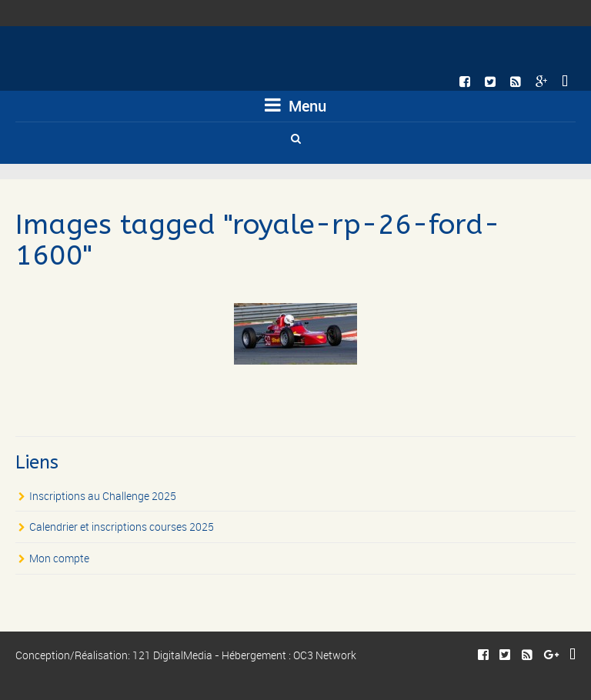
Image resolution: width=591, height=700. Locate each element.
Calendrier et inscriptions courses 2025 (122, 527)
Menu (295, 106)
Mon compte (59, 558)
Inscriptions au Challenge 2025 (103, 496)
